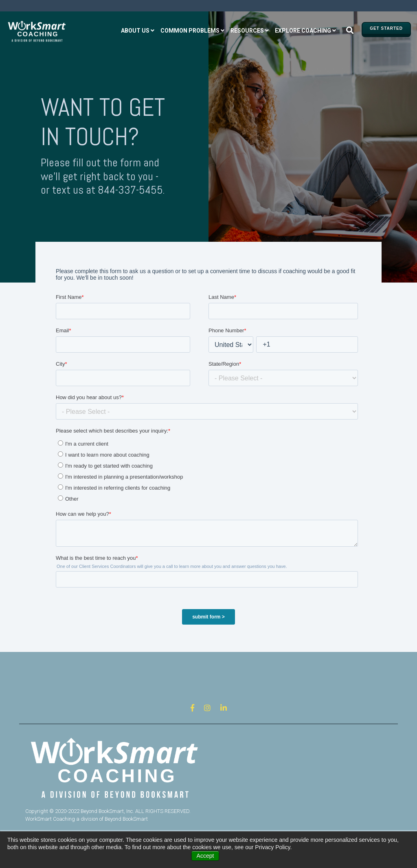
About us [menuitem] (135, 31)
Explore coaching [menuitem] (303, 31)
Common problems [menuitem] (190, 31)
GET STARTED (386, 28)
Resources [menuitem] (247, 31)
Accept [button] (205, 856)
